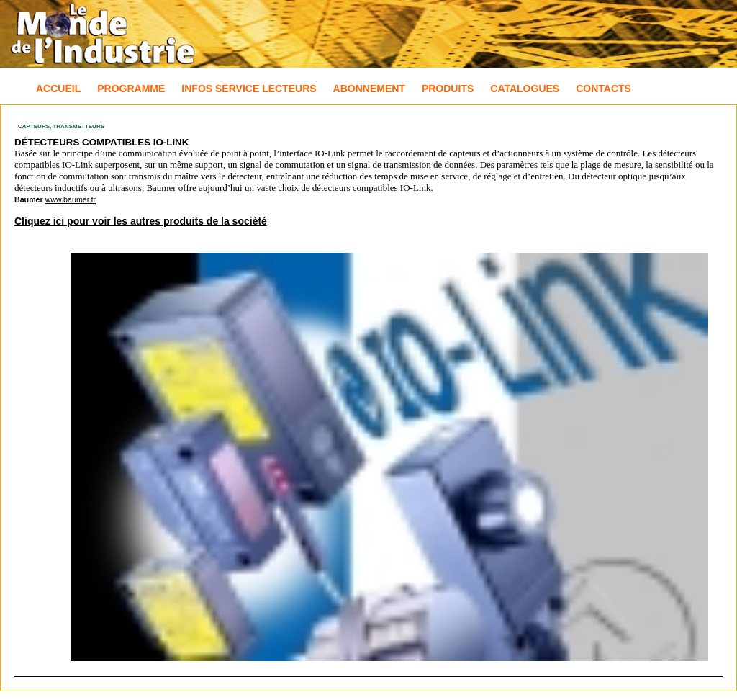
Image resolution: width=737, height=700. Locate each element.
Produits (448, 89)
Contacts (603, 89)
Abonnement (369, 89)
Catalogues (525, 89)
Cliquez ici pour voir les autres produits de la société (141, 221)
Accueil (58, 89)
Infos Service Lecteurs (249, 89)
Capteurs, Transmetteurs (61, 126)
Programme (131, 89)
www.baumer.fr (71, 199)
